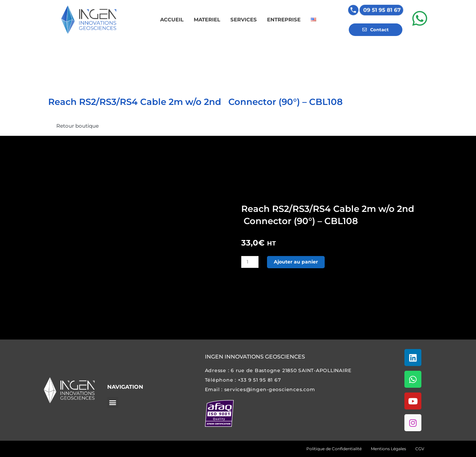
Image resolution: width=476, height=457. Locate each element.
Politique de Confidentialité (334, 449)
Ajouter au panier (298, 262)
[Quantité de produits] (250, 262)
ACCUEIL (172, 20)
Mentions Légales (388, 449)
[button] (113, 403)
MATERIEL (207, 20)
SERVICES (244, 20)
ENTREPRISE (284, 20)
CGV (420, 449)
